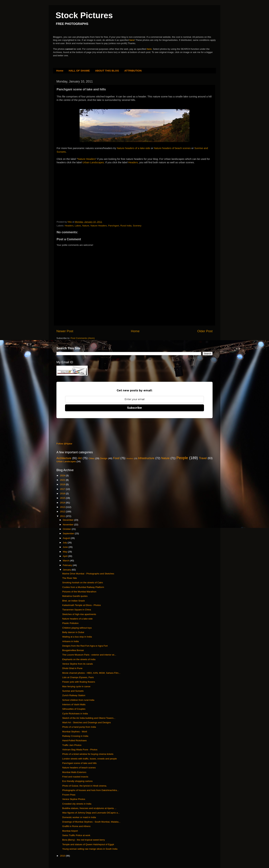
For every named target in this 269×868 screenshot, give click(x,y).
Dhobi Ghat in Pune (72, 668)
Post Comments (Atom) (83, 338)
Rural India (126, 226)
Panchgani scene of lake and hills (79, 763)
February (68, 565)
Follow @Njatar (64, 444)
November (68, 525)
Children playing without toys (77, 628)
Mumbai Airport (70, 831)
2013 (63, 507)
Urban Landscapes (93, 162)
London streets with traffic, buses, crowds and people (90, 759)
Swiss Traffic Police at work (76, 835)
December (68, 520)
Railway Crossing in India (75, 736)
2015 (63, 498)
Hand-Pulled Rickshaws (75, 740)
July (65, 543)
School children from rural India (78, 700)
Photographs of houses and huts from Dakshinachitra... (90, 790)
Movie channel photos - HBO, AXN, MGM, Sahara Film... (91, 673)
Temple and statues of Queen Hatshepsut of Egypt (88, 844)
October (67, 529)
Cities (91, 458)
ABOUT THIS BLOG (107, 71)
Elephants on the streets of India (79, 659)
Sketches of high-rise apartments (79, 614)
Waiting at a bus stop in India (77, 637)
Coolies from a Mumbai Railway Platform (83, 587)
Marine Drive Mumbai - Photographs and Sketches (88, 574)
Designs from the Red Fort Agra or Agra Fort (85, 646)
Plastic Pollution (70, 623)
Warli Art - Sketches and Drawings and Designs (87, 722)
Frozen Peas (69, 795)
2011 (63, 516)
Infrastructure (146, 458)
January (67, 570)
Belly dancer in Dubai (73, 632)
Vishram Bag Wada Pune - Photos (80, 750)
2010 (63, 856)
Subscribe (134, 408)
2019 (63, 484)
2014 (63, 503)
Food (116, 458)
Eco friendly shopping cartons (77, 781)
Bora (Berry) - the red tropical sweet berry (84, 840)
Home (60, 71)
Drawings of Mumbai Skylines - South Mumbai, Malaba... (91, 822)
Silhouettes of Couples (74, 709)
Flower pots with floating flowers (79, 682)
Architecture (64, 458)
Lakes (78, 226)
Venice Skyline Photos (74, 799)
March (66, 561)
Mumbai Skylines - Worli (75, 732)
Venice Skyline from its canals (78, 664)
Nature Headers (87, 159)
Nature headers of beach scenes (172, 148)
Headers (133, 162)
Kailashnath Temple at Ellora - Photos (82, 605)
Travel (203, 458)
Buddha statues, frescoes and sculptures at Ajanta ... (89, 808)
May (65, 552)
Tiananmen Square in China (77, 610)
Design (104, 458)
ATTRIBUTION (133, 71)
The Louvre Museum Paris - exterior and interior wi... (89, 655)
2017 (63, 489)
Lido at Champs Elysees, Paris (78, 677)
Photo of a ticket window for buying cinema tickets (88, 754)
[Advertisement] (82, 196)
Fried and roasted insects (75, 777)
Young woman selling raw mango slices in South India (90, 849)
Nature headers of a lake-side (134, 148)
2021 (63, 480)
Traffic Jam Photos (72, 745)
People (182, 458)
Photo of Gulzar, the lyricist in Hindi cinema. (85, 786)
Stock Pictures (84, 15)
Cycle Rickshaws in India (75, 714)
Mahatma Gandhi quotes (75, 596)
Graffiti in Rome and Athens (76, 826)
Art (80, 458)
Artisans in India (71, 641)
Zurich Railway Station (74, 695)
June (66, 547)
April (65, 556)
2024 (63, 476)
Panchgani (114, 226)
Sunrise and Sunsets (73, 691)
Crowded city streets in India (77, 804)
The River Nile (70, 578)
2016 (63, 494)
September (69, 533)
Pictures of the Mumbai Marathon (79, 592)
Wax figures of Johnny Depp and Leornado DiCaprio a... (91, 813)
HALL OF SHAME (79, 71)
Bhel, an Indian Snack (74, 601)
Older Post (205, 331)
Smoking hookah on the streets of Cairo (83, 583)
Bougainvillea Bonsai (73, 650)
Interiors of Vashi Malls (74, 704)
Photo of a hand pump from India (79, 727)
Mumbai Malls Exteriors (74, 772)
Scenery (137, 226)
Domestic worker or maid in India (79, 817)
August (67, 538)
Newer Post (65, 331)
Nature (86, 226)
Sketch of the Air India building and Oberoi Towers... (89, 718)
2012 (63, 512)
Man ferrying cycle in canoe (76, 686)
